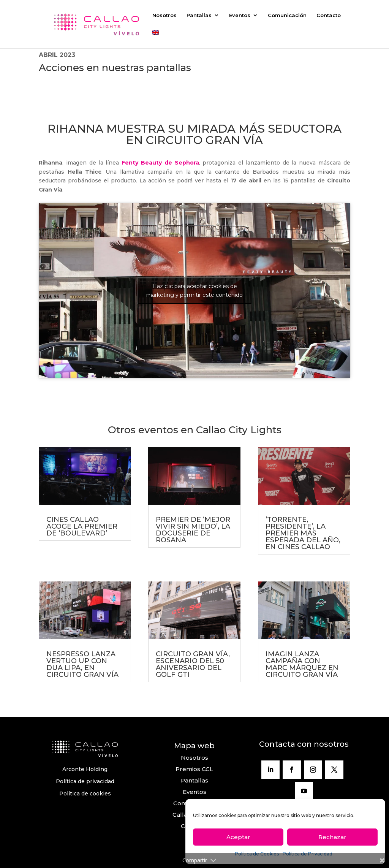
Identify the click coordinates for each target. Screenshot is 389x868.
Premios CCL (194, 769)
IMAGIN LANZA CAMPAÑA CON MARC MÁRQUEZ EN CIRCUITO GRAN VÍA (302, 664)
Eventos (240, 15)
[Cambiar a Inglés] (156, 39)
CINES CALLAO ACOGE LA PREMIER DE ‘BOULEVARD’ (82, 526)
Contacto (329, 15)
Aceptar (238, 837)
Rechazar (332, 837)
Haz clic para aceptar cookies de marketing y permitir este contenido (194, 291)
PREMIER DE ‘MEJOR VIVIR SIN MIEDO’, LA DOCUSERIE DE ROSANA (193, 530)
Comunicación (287, 15)
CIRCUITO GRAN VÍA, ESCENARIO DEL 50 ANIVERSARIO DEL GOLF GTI (193, 664)
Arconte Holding (85, 769)
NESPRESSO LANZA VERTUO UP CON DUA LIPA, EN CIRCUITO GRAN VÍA (82, 664)
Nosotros (164, 15)
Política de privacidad (85, 781)
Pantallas (199, 15)
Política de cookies (85, 794)
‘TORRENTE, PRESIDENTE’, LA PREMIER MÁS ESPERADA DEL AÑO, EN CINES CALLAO (303, 533)
